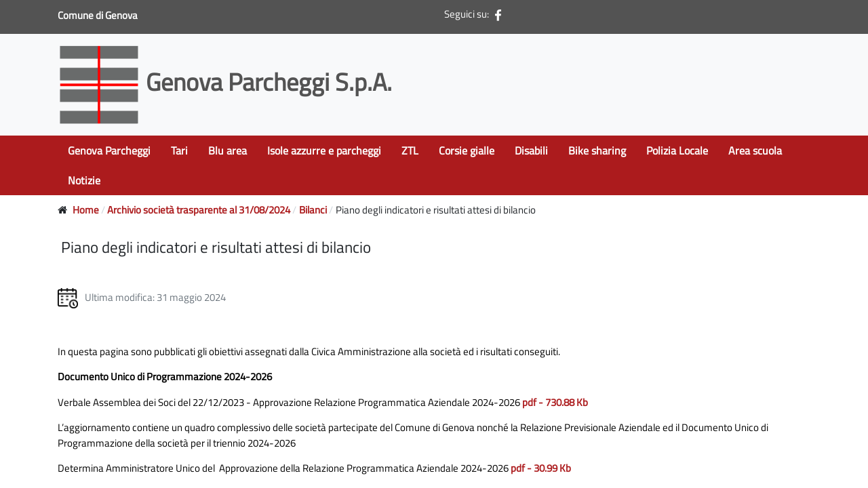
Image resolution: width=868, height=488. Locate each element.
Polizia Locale (677, 150)
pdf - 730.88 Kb (555, 402)
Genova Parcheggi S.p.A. (228, 82)
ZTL (410, 150)
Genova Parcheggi (109, 150)
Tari (179, 150)
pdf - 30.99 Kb (541, 468)
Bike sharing (597, 150)
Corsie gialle (467, 150)
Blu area (228, 150)
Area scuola (755, 150)
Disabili (531, 150)
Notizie (84, 180)
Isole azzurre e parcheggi (324, 150)
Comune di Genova (99, 15)
